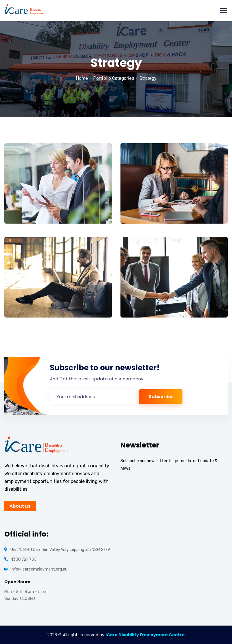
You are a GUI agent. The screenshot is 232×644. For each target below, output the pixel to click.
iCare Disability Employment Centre (145, 635)
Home (82, 78)
